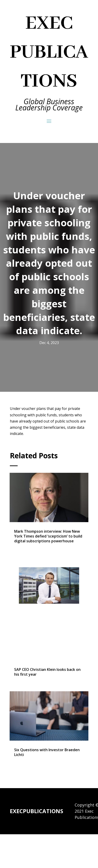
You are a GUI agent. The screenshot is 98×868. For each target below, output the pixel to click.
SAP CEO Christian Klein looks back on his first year (47, 672)
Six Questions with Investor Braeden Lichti (47, 752)
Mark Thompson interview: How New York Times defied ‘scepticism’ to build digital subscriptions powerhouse (48, 536)
